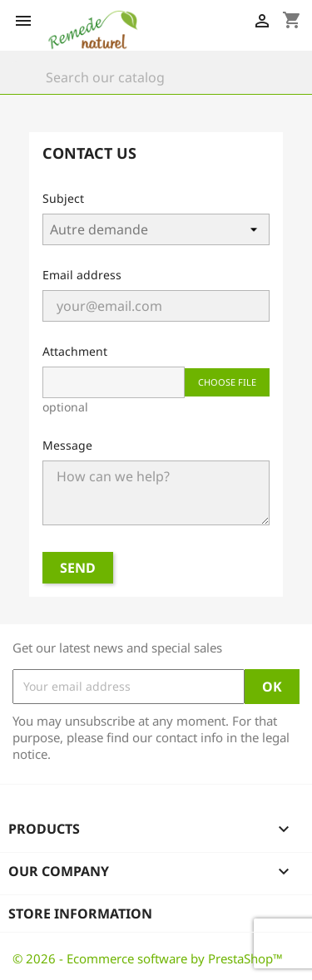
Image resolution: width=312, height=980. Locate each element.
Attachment (75, 351)
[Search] (156, 77)
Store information (80, 914)
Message (67, 445)
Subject (63, 198)
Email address (82, 275)
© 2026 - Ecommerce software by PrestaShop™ (148, 958)
